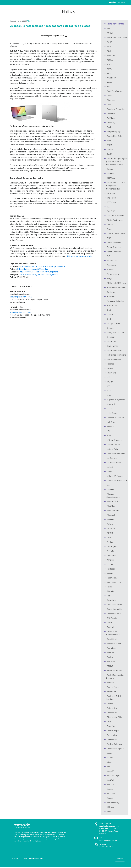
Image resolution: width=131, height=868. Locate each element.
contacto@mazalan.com (108, 840)
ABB (109, 28)
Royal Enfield (113, 639)
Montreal (111, 515)
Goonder (111, 337)
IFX (108, 386)
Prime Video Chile (115, 609)
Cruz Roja (111, 193)
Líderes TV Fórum (115, 476)
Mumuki (110, 520)
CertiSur (111, 174)
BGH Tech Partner (115, 91)
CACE (109, 154)
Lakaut (110, 467)
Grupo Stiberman (114, 350)
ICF (108, 377)
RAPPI (110, 623)
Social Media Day (114, 671)
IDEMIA (110, 382)
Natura (110, 524)
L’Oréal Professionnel (116, 454)
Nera (109, 537)
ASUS (29, 21)
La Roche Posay (114, 463)
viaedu (110, 758)
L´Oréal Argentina (115, 440)
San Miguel (112, 648)
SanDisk (110, 653)
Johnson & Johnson (115, 418)
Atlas (109, 73)
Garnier (110, 315)
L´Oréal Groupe (114, 445)
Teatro (110, 704)
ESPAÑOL (113, 3)
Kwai (109, 436)
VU (108, 767)
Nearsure (111, 528)
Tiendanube (112, 713)
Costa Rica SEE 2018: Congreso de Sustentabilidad (116, 186)
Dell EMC (111, 211)
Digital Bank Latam (115, 220)
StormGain (112, 692)
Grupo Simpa (113, 346)
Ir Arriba (120, 859)
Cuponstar (112, 198)
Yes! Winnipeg (113, 802)
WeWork (111, 780)
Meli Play (111, 506)
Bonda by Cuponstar (116, 109)
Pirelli (109, 587)
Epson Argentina (114, 247)
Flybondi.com (113, 274)
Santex (110, 657)
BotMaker (111, 118)
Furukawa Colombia (116, 301)
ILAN (109, 391)
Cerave (110, 169)
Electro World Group (116, 234)
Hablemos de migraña (117, 355)
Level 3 (110, 472)
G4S (109, 310)
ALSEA (110, 60)
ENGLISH (121, 3)
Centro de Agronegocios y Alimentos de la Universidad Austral (117, 162)
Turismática (112, 740)
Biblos (110, 96)
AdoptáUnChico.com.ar (117, 37)
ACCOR (110, 33)
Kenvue (110, 427)
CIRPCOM (111, 178)
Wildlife (110, 785)
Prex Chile (111, 600)
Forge (110, 279)
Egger (110, 229)
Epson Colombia (114, 252)
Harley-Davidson (114, 359)
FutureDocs (112, 306)
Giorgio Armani (113, 323)
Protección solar (114, 614)
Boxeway (111, 123)
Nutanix (110, 560)
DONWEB (111, 225)
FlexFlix (110, 270)
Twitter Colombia (115, 744)
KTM (109, 431)
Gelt (109, 319)
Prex (109, 596)
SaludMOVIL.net (114, 644)
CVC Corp (111, 202)
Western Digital (114, 776)
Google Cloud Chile (116, 332)
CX (108, 207)
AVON (110, 82)
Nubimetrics (112, 555)
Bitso (109, 105)
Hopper (110, 368)
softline (110, 683)
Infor (109, 395)
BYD (109, 141)
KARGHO (111, 422)
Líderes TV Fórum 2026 (117, 481)
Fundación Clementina (117, 288)
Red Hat (111, 627)
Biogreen (111, 100)
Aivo (109, 46)
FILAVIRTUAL (113, 261)
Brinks (110, 127)
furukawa (111, 292)
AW (109, 87)
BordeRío (111, 114)
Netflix (110, 542)
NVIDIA (110, 564)
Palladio (111, 573)
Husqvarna (112, 373)
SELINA (110, 666)
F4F (109, 256)
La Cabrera (112, 458)
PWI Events (112, 618)
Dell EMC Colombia (115, 216)
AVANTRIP (111, 78)
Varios (110, 753)
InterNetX (111, 404)
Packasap (111, 569)
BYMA (110, 145)
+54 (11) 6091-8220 (106, 847)
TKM (109, 722)
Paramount (112, 578)
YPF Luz (111, 807)
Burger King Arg (114, 132)
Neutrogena (112, 546)
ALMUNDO (112, 55)
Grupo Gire (112, 341)
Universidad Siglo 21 (116, 749)
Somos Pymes (113, 687)
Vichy (109, 762)
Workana (111, 794)
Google (110, 328)
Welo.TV (111, 771)
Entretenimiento (114, 243)
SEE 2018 (111, 662)
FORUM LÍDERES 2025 (116, 283)
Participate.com (114, 582)
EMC (109, 238)
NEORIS (110, 533)
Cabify (110, 150)
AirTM (110, 42)
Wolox (110, 789)
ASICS (110, 64)
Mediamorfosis (113, 502)
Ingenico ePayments (116, 400)
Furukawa (111, 297)
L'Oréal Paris (112, 449)
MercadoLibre (113, 511)
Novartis (111, 551)
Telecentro (112, 708)
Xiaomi (110, 798)
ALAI (109, 51)
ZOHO (110, 811)
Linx (109, 485)
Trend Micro (112, 735)
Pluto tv (111, 591)
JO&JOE (111, 409)
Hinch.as (111, 364)
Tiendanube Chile (115, 717)
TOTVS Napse (113, 731)
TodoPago (112, 726)
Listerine (111, 490)
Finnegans (111, 265)
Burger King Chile (114, 136)
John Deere (112, 413)
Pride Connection (115, 605)
